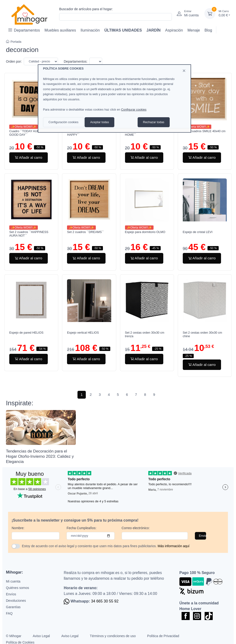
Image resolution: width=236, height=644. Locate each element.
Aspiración (174, 30)
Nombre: (18, 528)
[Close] (184, 71)
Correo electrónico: (136, 528)
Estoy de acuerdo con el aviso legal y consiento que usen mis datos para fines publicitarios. (106, 546)
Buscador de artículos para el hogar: (86, 9)
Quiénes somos (17, 588)
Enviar (202, 536)
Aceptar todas (99, 122)
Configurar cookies (134, 110)
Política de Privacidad (163, 636)
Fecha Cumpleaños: (81, 528)
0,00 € (224, 13)
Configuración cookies (63, 122)
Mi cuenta (13, 581)
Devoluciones (16, 601)
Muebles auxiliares (60, 30)
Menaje (194, 30)
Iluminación (90, 30)
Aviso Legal (41, 636)
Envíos (11, 594)
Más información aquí (173, 546)
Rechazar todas (154, 122)
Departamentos (24, 30)
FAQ (9, 613)
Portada (14, 42)
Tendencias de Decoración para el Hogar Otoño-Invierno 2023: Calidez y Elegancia (40, 456)
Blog (208, 30)
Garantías (13, 607)
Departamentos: (76, 61)
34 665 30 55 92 (105, 601)
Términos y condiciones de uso (113, 636)
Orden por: (14, 61)
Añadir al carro (29, 157)
